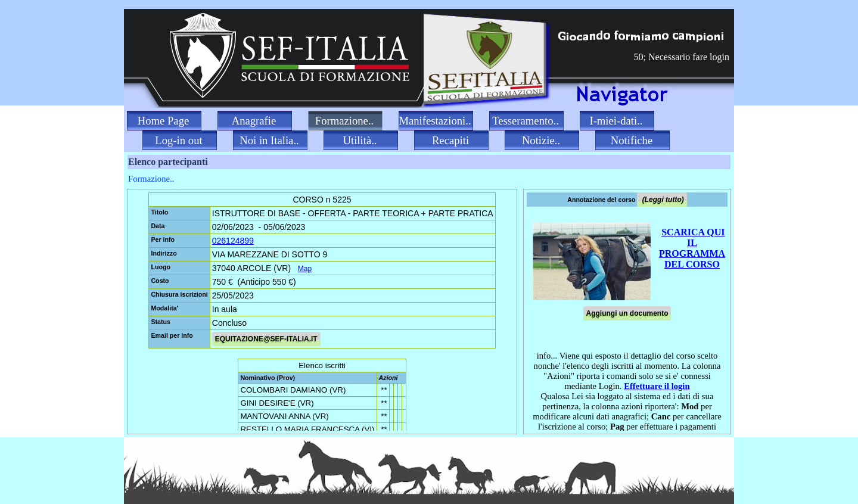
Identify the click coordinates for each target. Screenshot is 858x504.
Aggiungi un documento (627, 313)
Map (305, 269)
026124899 (233, 241)
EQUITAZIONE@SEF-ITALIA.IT (266, 339)
